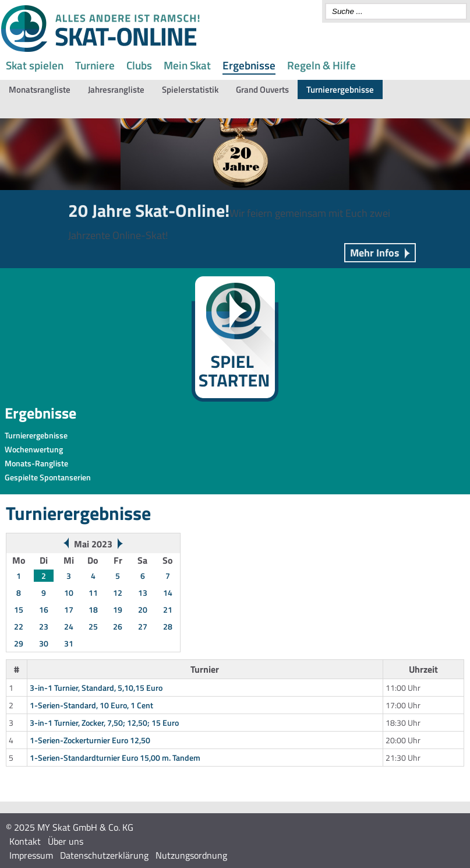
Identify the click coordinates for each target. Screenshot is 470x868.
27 (143, 626)
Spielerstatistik (190, 89)
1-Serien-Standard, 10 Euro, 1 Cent (91, 705)
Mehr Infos (375, 253)
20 (143, 609)
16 (44, 609)
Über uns (66, 841)
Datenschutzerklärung (104, 855)
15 (19, 609)
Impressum (31, 855)
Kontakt (25, 841)
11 (93, 593)
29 (19, 643)
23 (44, 626)
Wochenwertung (34, 449)
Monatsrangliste (40, 89)
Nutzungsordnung (191, 855)
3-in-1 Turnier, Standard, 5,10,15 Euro (96, 688)
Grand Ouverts (262, 89)
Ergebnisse (249, 65)
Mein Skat (187, 65)
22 (19, 626)
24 (69, 626)
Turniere (95, 65)
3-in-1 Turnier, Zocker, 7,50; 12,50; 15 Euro (104, 723)
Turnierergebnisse (340, 89)
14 (168, 593)
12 (118, 593)
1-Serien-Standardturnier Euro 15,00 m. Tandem (115, 758)
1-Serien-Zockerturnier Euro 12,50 (90, 740)
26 (118, 626)
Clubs (139, 65)
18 (93, 609)
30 (44, 643)
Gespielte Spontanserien (48, 477)
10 (69, 593)
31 (69, 643)
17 (69, 609)
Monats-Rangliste (36, 463)
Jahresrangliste (116, 89)
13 (143, 593)
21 (168, 609)
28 (168, 626)
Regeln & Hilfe (321, 65)
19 (118, 609)
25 (93, 626)
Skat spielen (35, 65)
